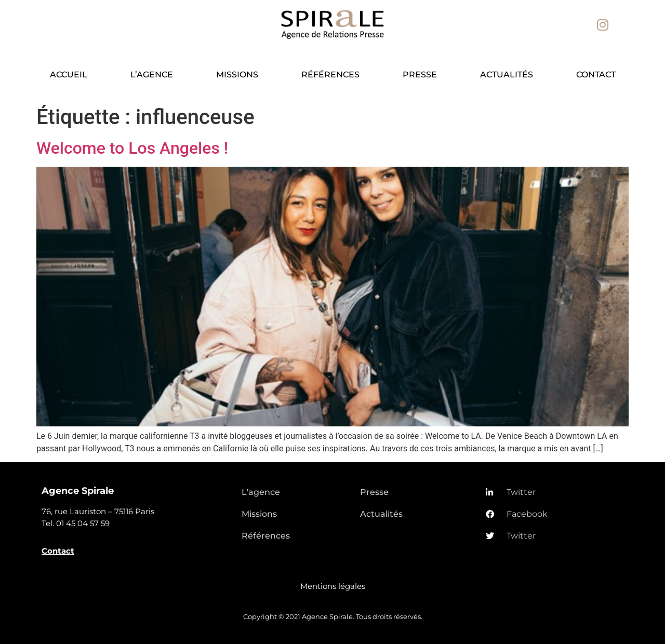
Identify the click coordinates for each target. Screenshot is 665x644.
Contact (596, 75)
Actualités (507, 75)
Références (330, 75)
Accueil (69, 75)
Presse (420, 75)
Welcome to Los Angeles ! (132, 148)
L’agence (152, 75)
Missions (237, 75)
